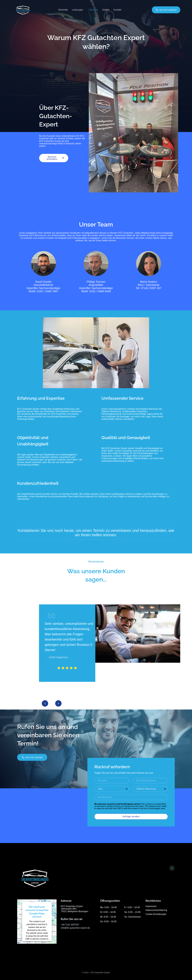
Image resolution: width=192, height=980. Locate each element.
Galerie (106, 10)
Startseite (63, 10)
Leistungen (78, 10)
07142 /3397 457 (151, 288)
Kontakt (117, 10)
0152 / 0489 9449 (100, 291)
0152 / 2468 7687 (48, 291)
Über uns (93, 10)
